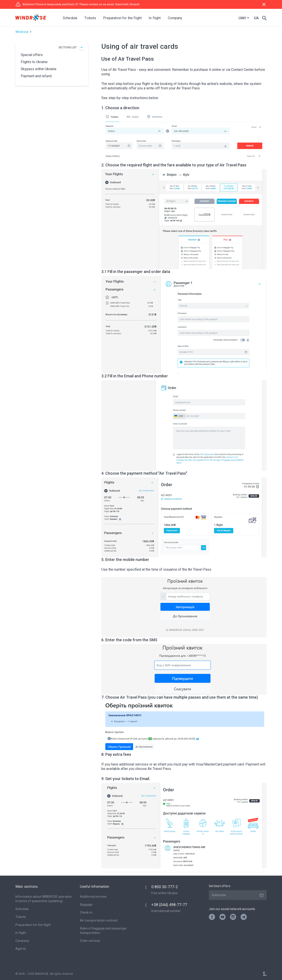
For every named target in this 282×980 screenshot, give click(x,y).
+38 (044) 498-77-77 (169, 905)
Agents (21, 949)
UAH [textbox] (242, 18)
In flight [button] (155, 18)
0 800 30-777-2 (165, 887)
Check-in (86, 912)
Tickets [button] (90, 18)
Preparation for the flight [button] (122, 18)
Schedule (70, 18)
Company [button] (175, 18)
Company (22, 941)
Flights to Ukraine (34, 62)
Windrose (22, 32)
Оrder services (90, 941)
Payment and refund (36, 76)
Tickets (21, 917)
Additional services (93, 897)
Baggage (86, 905)
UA (256, 18)
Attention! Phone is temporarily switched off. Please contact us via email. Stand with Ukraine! (77, 4)
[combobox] (243, 18)
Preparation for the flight (33, 925)
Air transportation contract (99, 920)
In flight (21, 933)
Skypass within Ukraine (39, 69)
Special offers (32, 55)
